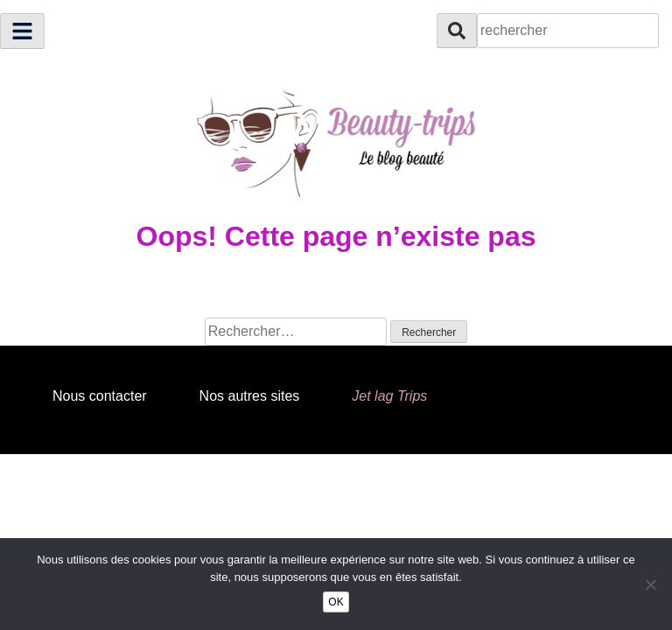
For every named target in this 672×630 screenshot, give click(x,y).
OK (336, 602)
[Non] (650, 584)
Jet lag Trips (389, 396)
